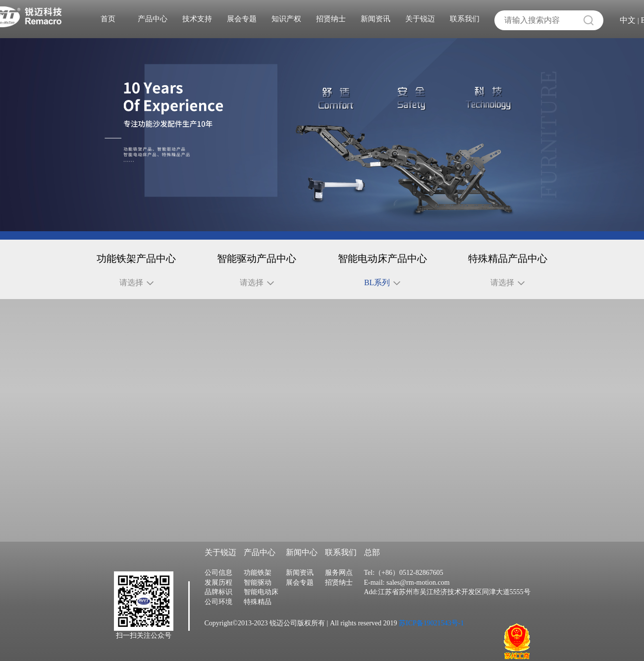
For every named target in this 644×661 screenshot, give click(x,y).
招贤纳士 (331, 19)
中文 (628, 20)
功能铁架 (258, 587)
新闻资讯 (376, 19)
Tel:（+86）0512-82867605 (404, 587)
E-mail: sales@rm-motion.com (407, 597)
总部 (372, 567)
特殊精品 (258, 616)
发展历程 (218, 597)
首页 (108, 19)
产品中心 (153, 19)
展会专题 (242, 19)
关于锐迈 (420, 19)
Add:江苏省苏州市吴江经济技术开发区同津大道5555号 (447, 607)
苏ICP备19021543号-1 (431, 637)
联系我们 (465, 19)
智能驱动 (258, 597)
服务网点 (339, 587)
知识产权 (286, 19)
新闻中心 (302, 567)
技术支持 (197, 19)
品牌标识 (218, 607)
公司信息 (218, 587)
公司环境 (218, 616)
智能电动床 (261, 607)
